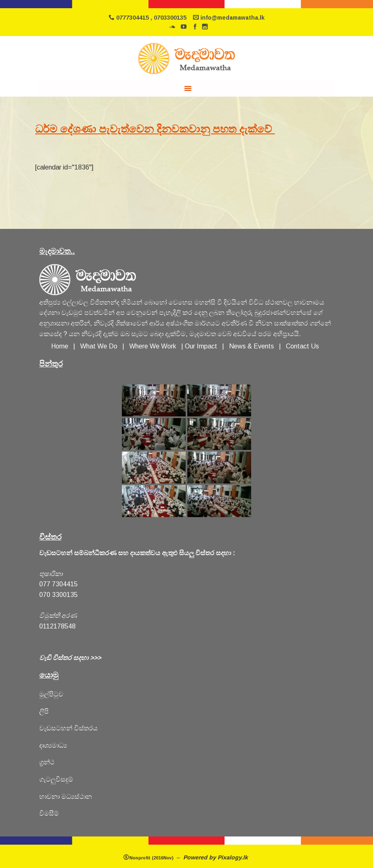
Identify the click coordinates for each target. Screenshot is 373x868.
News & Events (252, 346)
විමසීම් (49, 813)
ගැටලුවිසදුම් (56, 779)
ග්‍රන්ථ (47, 762)
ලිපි (44, 711)
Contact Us (302, 346)
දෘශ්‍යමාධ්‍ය (53, 745)
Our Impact (201, 346)
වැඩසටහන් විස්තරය (69, 728)
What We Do (100, 346)
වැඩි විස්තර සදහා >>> (70, 658)
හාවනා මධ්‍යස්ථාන (66, 797)
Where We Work (153, 346)
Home (60, 346)
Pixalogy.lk (234, 857)
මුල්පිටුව (51, 694)
